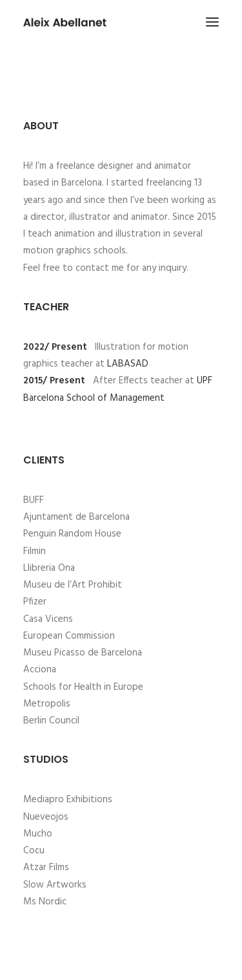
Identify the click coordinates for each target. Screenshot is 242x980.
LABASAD (128, 364)
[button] (212, 22)
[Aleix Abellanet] (65, 22)
